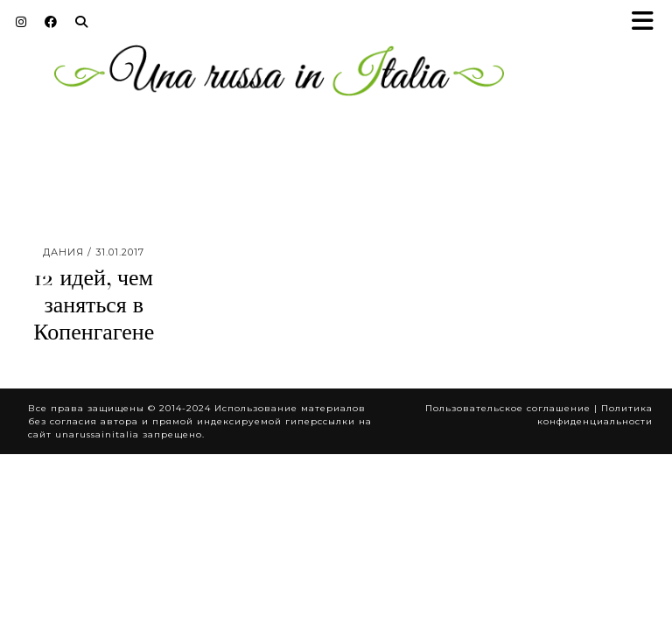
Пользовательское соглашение (508, 408)
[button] (648, 22)
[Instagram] (21, 22)
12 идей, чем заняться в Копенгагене (94, 305)
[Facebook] (51, 22)
